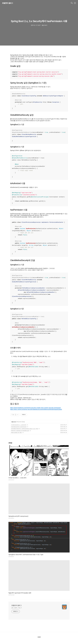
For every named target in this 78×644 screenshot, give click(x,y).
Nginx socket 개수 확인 (17, 433)
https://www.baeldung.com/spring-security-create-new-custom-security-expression (36, 408)
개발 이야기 (14, 422)
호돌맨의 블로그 (8, 3)
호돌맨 (39, 637)
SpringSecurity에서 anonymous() (19, 427)
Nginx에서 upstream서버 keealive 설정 (20, 431)
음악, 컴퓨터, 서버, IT (17, 608)
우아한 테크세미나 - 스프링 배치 (19, 425)
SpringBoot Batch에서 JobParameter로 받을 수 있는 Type (25, 429)
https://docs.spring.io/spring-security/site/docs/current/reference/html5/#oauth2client (36, 409)
